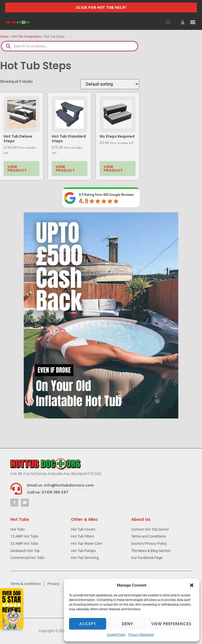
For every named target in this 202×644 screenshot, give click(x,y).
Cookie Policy (116, 635)
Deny (127, 624)
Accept (88, 624)
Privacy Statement (141, 635)
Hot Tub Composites (26, 36)
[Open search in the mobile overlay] (70, 46)
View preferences (171, 624)
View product (17, 169)
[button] (192, 585)
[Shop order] (110, 84)
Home (4, 36)
